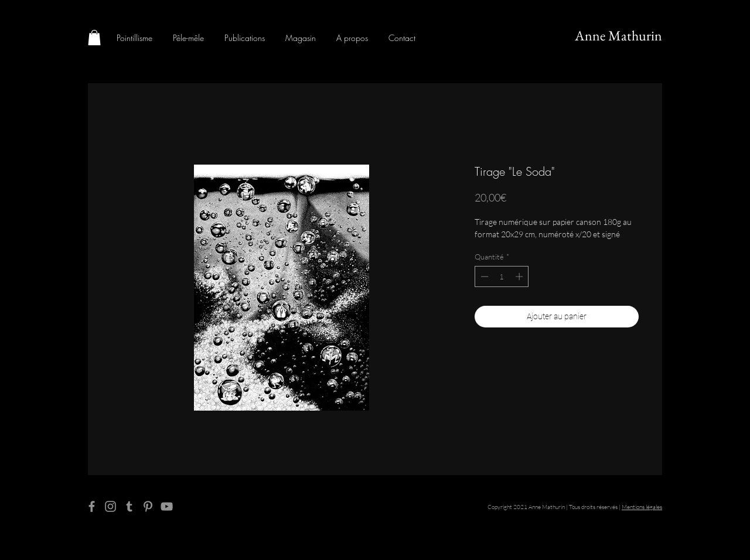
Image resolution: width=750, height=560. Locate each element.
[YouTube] (167, 506)
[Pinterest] (148, 506)
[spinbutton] (502, 276)
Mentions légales (642, 507)
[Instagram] (110, 506)
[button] (94, 37)
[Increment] (520, 276)
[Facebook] (92, 506)
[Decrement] (483, 276)
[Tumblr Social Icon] (129, 506)
